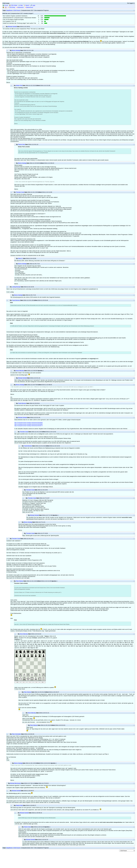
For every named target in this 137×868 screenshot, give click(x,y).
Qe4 (29, 648)
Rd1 (118, 643)
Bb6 (70, 641)
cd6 (77, 643)
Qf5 (43, 643)
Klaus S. (20, 258)
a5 (85, 641)
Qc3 (52, 644)
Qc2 (20, 644)
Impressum (20, 7)
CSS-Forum (17, 10)
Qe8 (47, 644)
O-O (45, 641)
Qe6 (121, 643)
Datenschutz (29, 7)
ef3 (15, 643)
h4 (110, 643)
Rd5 (123, 644)
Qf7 (16, 644)
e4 (128, 641)
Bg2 (35, 641)
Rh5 (21, 648)
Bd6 (95, 643)
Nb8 (91, 641)
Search (27, 5)
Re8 (99, 641)
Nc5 (114, 641)
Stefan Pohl (19, 85)
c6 (48, 643)
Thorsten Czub (20, 192)
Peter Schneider (16, 734)
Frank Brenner (16, 300)
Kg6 (102, 644)
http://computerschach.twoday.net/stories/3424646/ (29, 423)
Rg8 (80, 646)
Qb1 (36, 644)
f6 (128, 643)
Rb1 (61, 641)
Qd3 (125, 641)
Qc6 (109, 646)
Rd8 (53, 646)
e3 (111, 641)
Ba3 (87, 643)
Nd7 (107, 641)
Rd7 (98, 643)
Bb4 (31, 641)
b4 (55, 641)
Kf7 (95, 644)
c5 (27, 643)
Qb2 (126, 643)
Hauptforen (9, 10)
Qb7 (37, 648)
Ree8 (24, 646)
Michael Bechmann (15, 783)
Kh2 (75, 644)
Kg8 (78, 644)
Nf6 (38, 641)
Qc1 (83, 644)
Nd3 (120, 641)
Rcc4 (92, 644)
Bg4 (23, 643)
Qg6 (71, 643)
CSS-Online (13, 5)
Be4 (16, 648)
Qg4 (96, 646)
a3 (49, 641)
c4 (16, 641)
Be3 (132, 646)
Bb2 (82, 641)
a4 (41, 643)
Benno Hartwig (16, 50)
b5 (89, 641)
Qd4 (68, 643)
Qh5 (24, 648)
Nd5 (42, 641)
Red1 (125, 646)
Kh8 (70, 644)
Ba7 (30, 643)
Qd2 (132, 641)
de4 (55, 643)
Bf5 (106, 643)
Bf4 (107, 644)
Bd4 (57, 641)
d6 (64, 641)
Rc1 (104, 641)
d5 (37, 643)
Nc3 (22, 641)
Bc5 (51, 641)
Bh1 (20, 643)
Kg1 (77, 646)
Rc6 (103, 643)
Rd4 (132, 643)
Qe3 (60, 644)
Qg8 (16, 646)
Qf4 (68, 644)
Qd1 (28, 644)
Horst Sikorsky (20, 371)
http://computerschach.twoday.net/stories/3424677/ (29, 426)
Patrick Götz (21, 144)
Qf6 (78, 641)
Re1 (69, 646)
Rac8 (62, 643)
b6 (49, 643)
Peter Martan (20, 581)
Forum (5, 5)
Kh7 (113, 643)
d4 (118, 641)
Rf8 (111, 646)
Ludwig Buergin (16, 287)
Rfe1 (35, 643)
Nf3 (67, 641)
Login (33, 5)
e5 (18, 641)
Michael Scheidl (12, 27)
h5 (83, 643)
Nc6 (25, 641)
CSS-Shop (11, 7)
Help (20, 5)
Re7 (90, 643)
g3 (28, 641)
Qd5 (101, 646)
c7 (81, 643)
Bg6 (23, 644)
